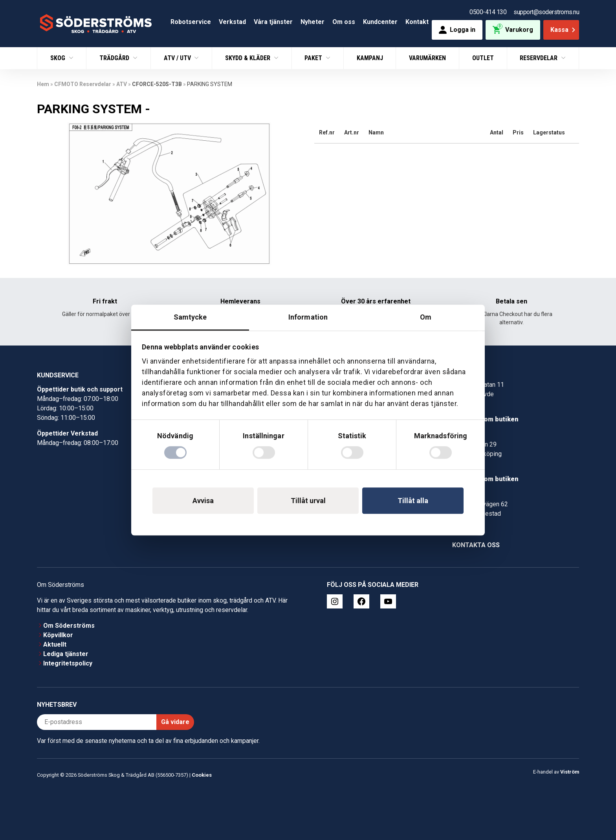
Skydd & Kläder (248, 58)
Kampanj (370, 58)
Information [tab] (308, 317)
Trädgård (115, 58)
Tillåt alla (413, 501)
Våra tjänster (273, 22)
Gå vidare (175, 722)
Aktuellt (55, 644)
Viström (570, 772)
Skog (59, 58)
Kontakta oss (476, 545)
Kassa (564, 30)
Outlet (483, 58)
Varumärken (427, 58)
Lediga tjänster (66, 654)
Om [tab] (426, 317)
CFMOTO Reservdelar (83, 84)
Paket (314, 58)
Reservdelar (539, 58)
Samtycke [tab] (190, 317)
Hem (43, 84)
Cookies (202, 775)
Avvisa (203, 501)
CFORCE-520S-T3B (157, 84)
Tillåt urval (308, 501)
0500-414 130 (488, 12)
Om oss (344, 22)
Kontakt (417, 22)
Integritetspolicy (68, 663)
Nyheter (313, 22)
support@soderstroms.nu (546, 12)
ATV (122, 84)
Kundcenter (380, 22)
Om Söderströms (69, 626)
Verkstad (232, 22)
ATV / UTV (178, 58)
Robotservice (191, 22)
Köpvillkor (58, 635)
